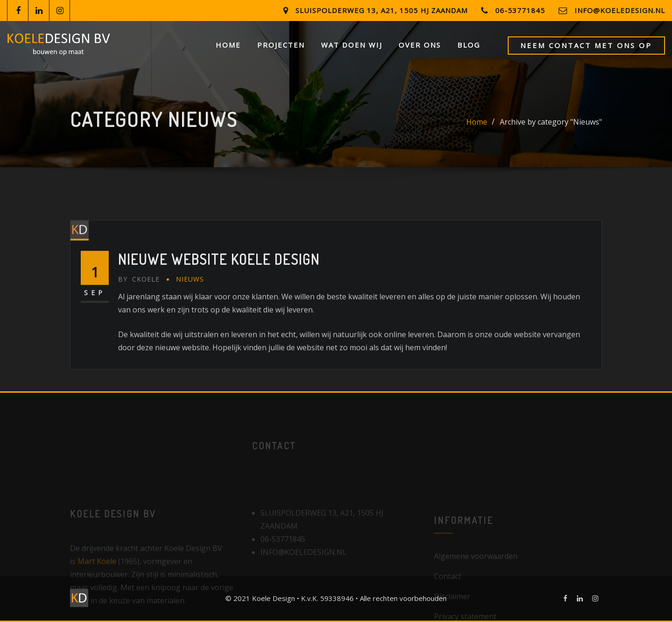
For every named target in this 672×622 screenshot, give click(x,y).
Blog (469, 45)
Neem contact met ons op (586, 45)
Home (228, 45)
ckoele (139, 304)
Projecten (281, 45)
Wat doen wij (352, 45)
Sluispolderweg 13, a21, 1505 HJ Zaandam (381, 10)
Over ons (420, 45)
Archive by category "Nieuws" (551, 126)
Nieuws (190, 304)
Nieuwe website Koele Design (219, 284)
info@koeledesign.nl (620, 10)
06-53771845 (520, 10)
